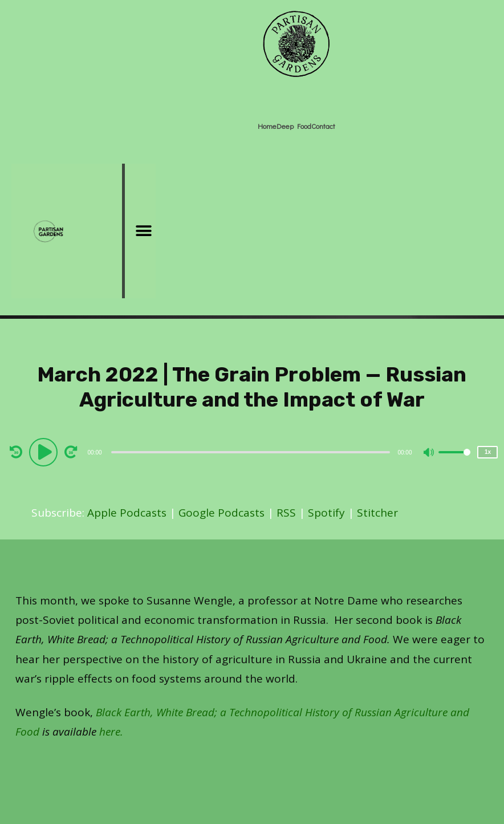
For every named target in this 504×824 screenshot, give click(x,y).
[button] (143, 231)
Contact (323, 126)
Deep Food (294, 126)
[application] (252, 452)
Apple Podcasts (127, 513)
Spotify (326, 513)
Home (267, 126)
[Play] (45, 452)
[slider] (251, 452)
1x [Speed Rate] (488, 452)
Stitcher (377, 513)
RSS (286, 513)
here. (111, 732)
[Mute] (429, 453)
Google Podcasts (221, 513)
